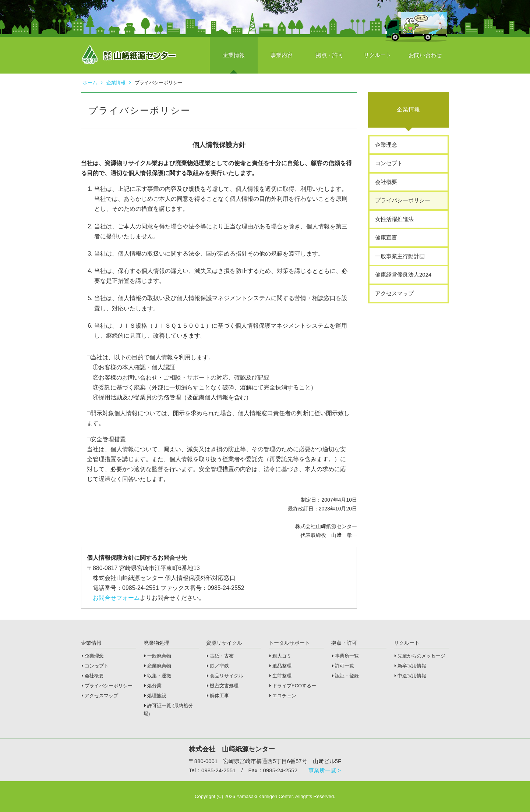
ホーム (93, 83)
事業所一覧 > (325, 770)
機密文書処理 (223, 686)
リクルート (377, 55)
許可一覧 (343, 666)
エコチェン (283, 696)
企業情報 (234, 55)
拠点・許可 (330, 55)
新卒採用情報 (410, 666)
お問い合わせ (425, 55)
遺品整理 (280, 666)
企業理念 (386, 145)
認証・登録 (345, 676)
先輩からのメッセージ (420, 656)
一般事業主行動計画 (400, 256)
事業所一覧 (345, 656)
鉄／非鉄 (218, 666)
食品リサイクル (225, 676)
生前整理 (280, 676)
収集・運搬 (158, 676)
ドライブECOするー (293, 686)
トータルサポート (289, 643)
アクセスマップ (394, 293)
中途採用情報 (410, 676)
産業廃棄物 (158, 666)
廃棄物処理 (156, 643)
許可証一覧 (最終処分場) (168, 710)
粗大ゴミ (280, 656)
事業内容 (282, 55)
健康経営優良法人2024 (403, 275)
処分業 (153, 686)
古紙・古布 (220, 656)
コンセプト (389, 163)
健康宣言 (386, 237)
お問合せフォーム (116, 598)
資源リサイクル (224, 643)
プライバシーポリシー (403, 200)
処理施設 (155, 696)
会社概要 (386, 182)
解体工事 (218, 696)
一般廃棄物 (158, 656)
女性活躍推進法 (394, 219)
